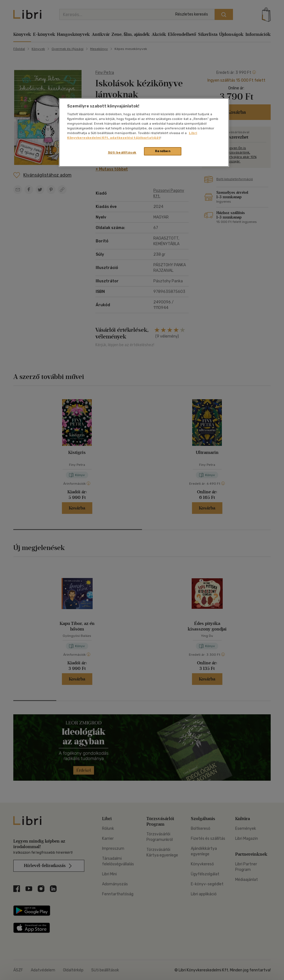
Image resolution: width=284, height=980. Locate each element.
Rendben (163, 151)
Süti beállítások (122, 152)
